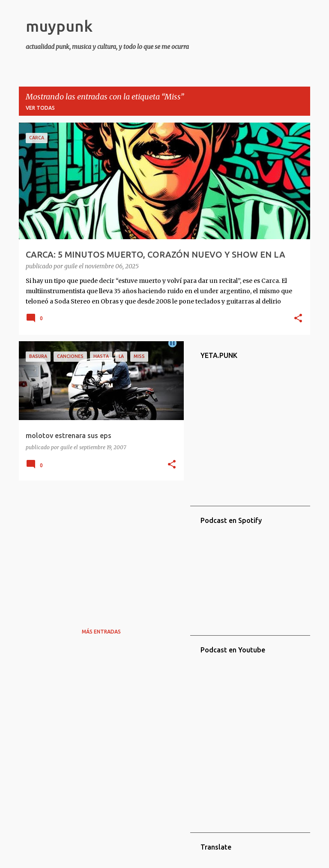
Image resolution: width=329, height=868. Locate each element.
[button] (298, 319)
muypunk (59, 26)
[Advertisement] (98, 547)
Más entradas (101, 632)
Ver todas (40, 108)
